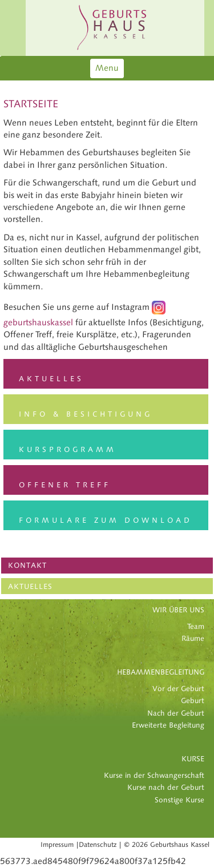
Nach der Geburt (176, 713)
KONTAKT (27, 566)
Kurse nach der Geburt (166, 788)
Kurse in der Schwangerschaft (154, 776)
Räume (193, 639)
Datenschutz (98, 845)
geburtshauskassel (38, 322)
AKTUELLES (30, 587)
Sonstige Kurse (179, 800)
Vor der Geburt (178, 689)
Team (196, 627)
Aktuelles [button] (51, 379)
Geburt (193, 701)
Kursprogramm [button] (68, 450)
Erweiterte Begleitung (168, 725)
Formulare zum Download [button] (106, 520)
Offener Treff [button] (65, 485)
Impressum (57, 845)
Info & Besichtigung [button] (86, 414)
